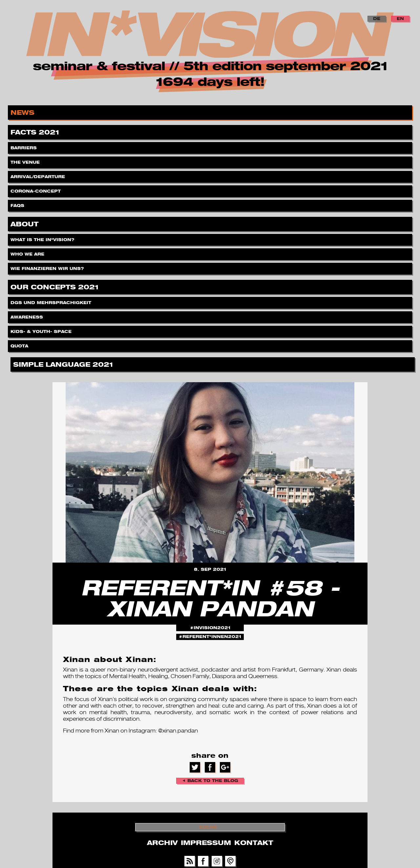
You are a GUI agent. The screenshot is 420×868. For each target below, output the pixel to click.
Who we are (28, 252)
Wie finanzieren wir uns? (48, 267)
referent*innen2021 (212, 637)
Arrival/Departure (38, 175)
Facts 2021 (36, 131)
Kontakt (254, 843)
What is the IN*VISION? (43, 238)
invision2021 (212, 628)
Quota (20, 344)
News (23, 111)
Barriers (24, 146)
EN (400, 19)
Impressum (206, 843)
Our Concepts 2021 (56, 286)
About (25, 223)
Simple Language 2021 (64, 363)
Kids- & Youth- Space (42, 330)
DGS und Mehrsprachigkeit (52, 301)
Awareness (27, 315)
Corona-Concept (36, 189)
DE (377, 19)
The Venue (26, 161)
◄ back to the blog (210, 781)
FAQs (18, 204)
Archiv (162, 843)
